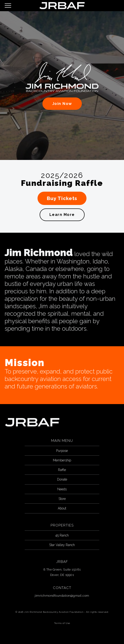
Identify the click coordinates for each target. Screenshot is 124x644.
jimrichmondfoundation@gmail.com (62, 596)
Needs (62, 489)
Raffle (62, 470)
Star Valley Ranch (62, 545)
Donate (62, 479)
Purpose (62, 451)
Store (62, 499)
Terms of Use (62, 623)
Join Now (62, 104)
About (62, 508)
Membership (62, 460)
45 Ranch (62, 535)
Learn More (62, 215)
